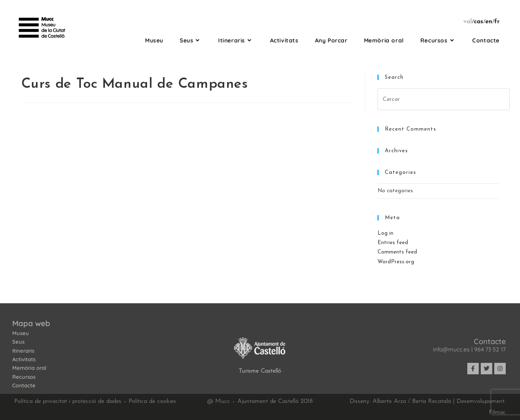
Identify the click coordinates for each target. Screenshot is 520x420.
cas (479, 22)
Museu (21, 333)
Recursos (24, 377)
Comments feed (397, 252)
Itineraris (23, 351)
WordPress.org (396, 262)
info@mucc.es (451, 349)
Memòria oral (29, 368)
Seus (18, 342)
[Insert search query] (444, 99)
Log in (385, 233)
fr (497, 22)
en (489, 22)
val (468, 22)
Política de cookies (152, 401)
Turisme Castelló (260, 371)
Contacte (24, 385)
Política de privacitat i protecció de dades (68, 401)
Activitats (24, 359)
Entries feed (393, 243)
